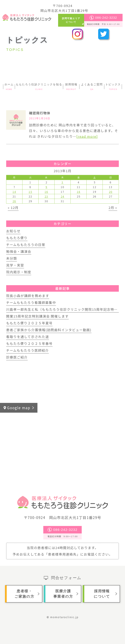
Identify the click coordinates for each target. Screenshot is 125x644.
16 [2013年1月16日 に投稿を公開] (46, 192)
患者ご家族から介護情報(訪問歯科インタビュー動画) (49, 330)
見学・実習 (15, 265)
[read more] (87, 136)
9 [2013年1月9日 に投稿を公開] (46, 187)
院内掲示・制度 (19, 272)
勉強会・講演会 (19, 251)
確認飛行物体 (40, 113)
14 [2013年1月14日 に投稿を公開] (14, 192)
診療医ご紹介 (17, 357)
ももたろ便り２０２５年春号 (29, 343)
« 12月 (13, 208)
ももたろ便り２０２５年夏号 (29, 323)
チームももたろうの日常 (26, 245)
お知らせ (13, 231)
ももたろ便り (17, 238)
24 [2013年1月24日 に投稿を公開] (62, 196)
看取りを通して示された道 (28, 337)
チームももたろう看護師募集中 (31, 302)
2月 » (113, 208)
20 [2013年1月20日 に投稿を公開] (111, 192)
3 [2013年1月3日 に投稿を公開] (62, 182)
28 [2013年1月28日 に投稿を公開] (14, 201)
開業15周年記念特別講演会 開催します (37, 316)
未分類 (12, 258)
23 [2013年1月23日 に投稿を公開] (46, 196)
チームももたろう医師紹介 (28, 350)
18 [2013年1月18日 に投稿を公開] (79, 192)
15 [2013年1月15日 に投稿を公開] (30, 192)
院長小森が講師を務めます (28, 296)
